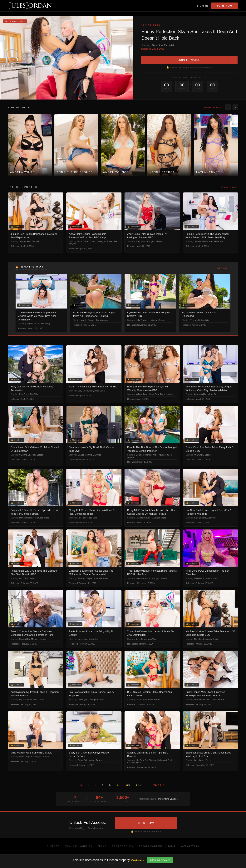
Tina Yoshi (195, 320)
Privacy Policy (123, 846)
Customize (138, 860)
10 (139, 785)
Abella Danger (88, 320)
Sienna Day (25, 639)
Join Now (225, 6)
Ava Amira (199, 455)
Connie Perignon (144, 455)
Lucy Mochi (83, 391)
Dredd (208, 455)
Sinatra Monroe (85, 455)
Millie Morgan (25, 757)
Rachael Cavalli (143, 518)
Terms (102, 846)
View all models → (213, 107)
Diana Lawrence (202, 700)
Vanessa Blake (143, 578)
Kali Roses (83, 518)
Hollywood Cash (97, 391)
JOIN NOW (146, 823)
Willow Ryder (142, 394)
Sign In (203, 6)
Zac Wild (169, 45)
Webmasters (190, 846)
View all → (224, 268)
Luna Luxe (82, 639)
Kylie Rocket (142, 320)
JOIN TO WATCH (189, 60)
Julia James (141, 639)
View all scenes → (230, 187)
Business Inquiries (78, 846)
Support (53, 846)
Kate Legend (200, 518)
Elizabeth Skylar (85, 578)
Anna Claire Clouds (87, 241)
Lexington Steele (105, 241)
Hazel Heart (141, 700)
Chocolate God (134, 763)
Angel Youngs (159, 455)
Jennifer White (201, 241)
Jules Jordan (102, 320)
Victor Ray (45, 324)
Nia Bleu (198, 639)
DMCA (172, 846)
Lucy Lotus (199, 760)
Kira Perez (24, 394)
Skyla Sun (157, 45)
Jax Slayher (150, 760)
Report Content (151, 846)
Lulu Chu (23, 578)
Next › (159, 785)
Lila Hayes (82, 700)
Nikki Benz (199, 578)
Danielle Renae (26, 518)
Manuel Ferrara (216, 241)
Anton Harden (166, 394)
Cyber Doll (82, 760)
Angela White (33, 324)
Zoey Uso (140, 241)
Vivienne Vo (25, 455)
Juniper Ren (25, 241)
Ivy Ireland (24, 700)
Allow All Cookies (160, 860)
